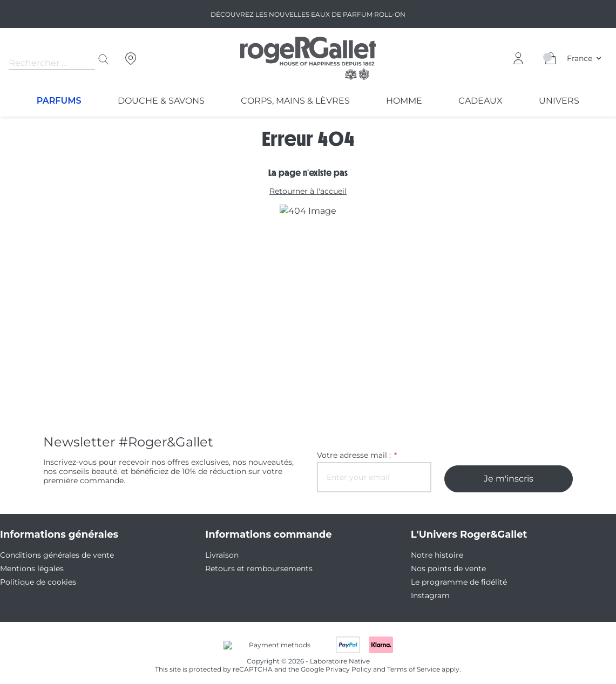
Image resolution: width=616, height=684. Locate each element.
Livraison (220, 555)
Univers (559, 101)
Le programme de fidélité (453, 582)
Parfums (59, 101)
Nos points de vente (444, 568)
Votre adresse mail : (353, 455)
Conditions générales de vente (51, 555)
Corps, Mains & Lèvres (295, 101)
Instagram (428, 595)
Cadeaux (480, 101)
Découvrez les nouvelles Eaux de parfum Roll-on (308, 14)
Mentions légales (28, 568)
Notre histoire (433, 555)
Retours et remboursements (252, 568)
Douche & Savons (160, 101)
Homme (404, 101)
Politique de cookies (34, 582)
